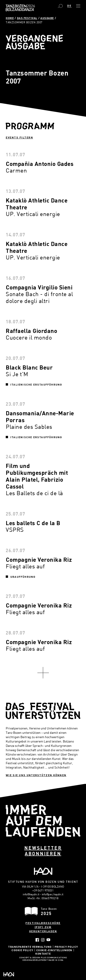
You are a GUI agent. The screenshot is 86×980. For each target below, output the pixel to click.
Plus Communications (54, 958)
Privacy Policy (66, 947)
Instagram (43, 940)
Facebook (37, 940)
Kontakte (43, 953)
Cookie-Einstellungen (54, 950)
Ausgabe (47, 18)
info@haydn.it (31, 894)
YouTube (49, 940)
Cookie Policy (22, 950)
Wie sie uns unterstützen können (36, 775)
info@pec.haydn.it (53, 894)
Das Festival (27, 18)
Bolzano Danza (30, 6)
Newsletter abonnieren (43, 851)
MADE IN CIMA (56, 960)
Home (10, 18)
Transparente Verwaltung (30, 947)
